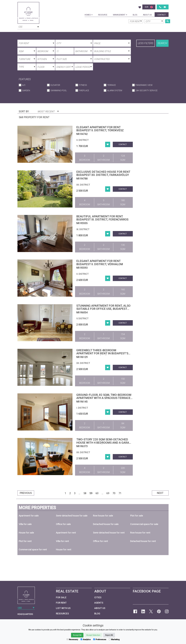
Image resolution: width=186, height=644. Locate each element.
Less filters (146, 43)
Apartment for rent (66, 533)
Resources (62, 614)
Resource (103, 15)
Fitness (83, 85)
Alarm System (115, 91)
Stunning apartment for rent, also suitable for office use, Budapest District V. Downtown (103, 309)
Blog (135, 15)
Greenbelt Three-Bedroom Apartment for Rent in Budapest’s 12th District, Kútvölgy (102, 353)
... (79, 493)
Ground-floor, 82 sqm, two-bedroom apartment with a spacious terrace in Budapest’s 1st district (104, 398)
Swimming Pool (59, 91)
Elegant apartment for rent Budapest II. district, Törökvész (100, 129)
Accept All (77, 635)
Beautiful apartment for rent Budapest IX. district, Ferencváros (102, 218)
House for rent (64, 549)
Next (160, 493)
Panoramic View (144, 85)
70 (114, 493)
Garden (26, 91)
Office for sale (63, 524)
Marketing (114, 639)
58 (85, 493)
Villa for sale (25, 524)
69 (108, 493)
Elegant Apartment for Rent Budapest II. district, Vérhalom (100, 263)
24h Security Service (147, 91)
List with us (63, 608)
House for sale (26, 533)
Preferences (100, 639)
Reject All (109, 635)
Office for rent (100, 541)
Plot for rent (25, 541)
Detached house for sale (106, 524)
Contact (162, 15)
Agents (99, 603)
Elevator (55, 85)
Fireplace (84, 91)
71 (120, 493)
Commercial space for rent (33, 549)
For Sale (61, 597)
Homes (89, 15)
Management (120, 15)
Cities (98, 597)
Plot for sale (137, 516)
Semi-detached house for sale (72, 516)
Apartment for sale (29, 516)
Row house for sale (103, 516)
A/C (24, 85)
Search (162, 43)
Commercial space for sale (144, 524)
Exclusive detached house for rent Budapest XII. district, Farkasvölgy (103, 173)
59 (91, 493)
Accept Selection (93, 635)
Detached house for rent (143, 541)
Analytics (86, 639)
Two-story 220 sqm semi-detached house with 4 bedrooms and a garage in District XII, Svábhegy (104, 443)
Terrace (112, 85)
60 (97, 493)
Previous (26, 493)
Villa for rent (62, 541)
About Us (147, 15)
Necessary (72, 639)
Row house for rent (140, 533)
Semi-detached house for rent (109, 533)
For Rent (61, 603)
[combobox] (28, 27)
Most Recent (48, 111)
